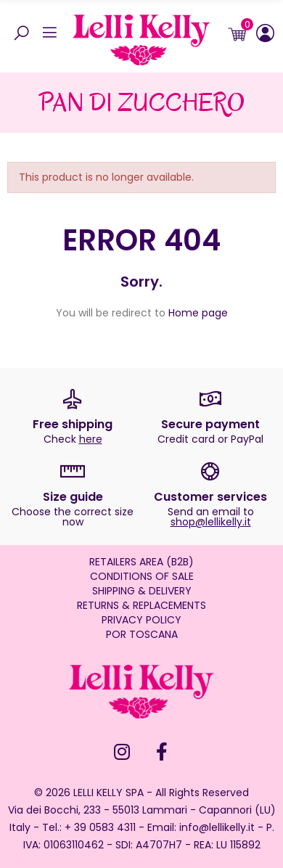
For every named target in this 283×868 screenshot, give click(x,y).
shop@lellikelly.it (211, 522)
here (91, 439)
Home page (198, 313)
